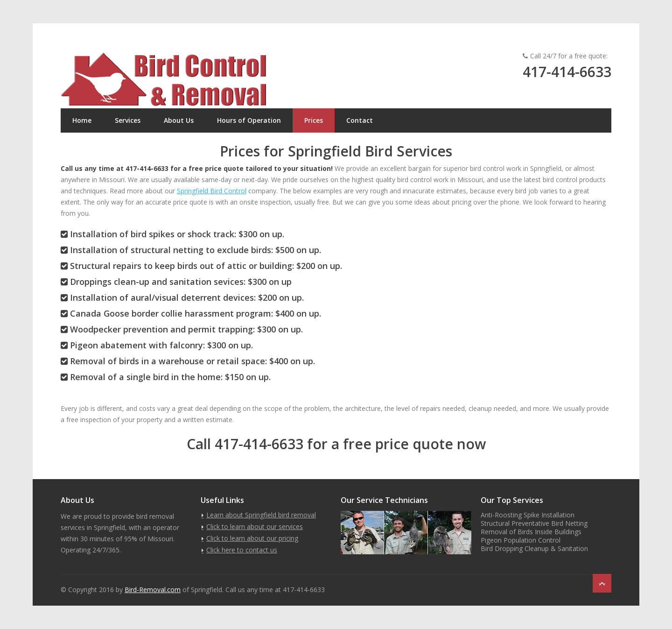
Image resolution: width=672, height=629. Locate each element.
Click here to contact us (242, 550)
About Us (179, 120)
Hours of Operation (249, 120)
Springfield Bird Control (212, 191)
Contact (360, 120)
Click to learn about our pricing (252, 538)
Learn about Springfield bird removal (261, 515)
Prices (314, 120)
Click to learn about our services (255, 527)
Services (128, 120)
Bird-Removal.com (153, 590)
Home (82, 120)
